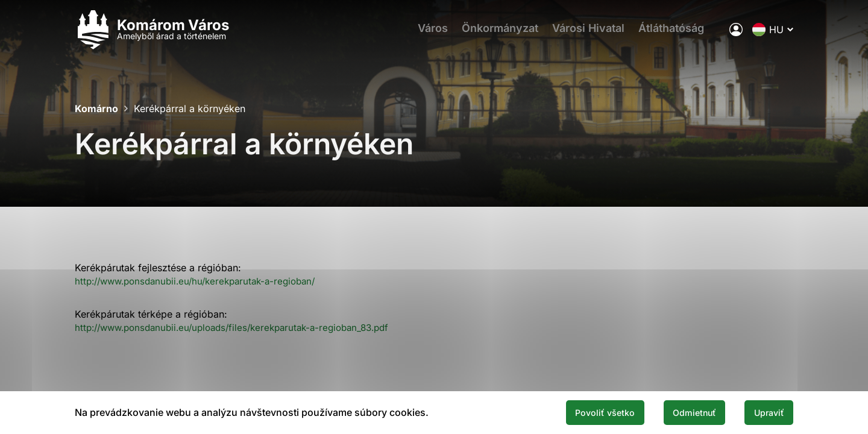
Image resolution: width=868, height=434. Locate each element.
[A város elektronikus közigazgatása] (736, 33)
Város (427, 33)
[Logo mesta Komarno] (152, 33)
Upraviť (764, 412)
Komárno (96, 108)
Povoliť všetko (580, 412)
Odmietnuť (680, 412)
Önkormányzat (499, 33)
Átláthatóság (678, 33)
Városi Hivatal (591, 33)
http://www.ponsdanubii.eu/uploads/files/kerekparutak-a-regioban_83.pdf (243, 327)
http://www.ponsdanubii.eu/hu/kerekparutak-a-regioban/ (203, 281)
